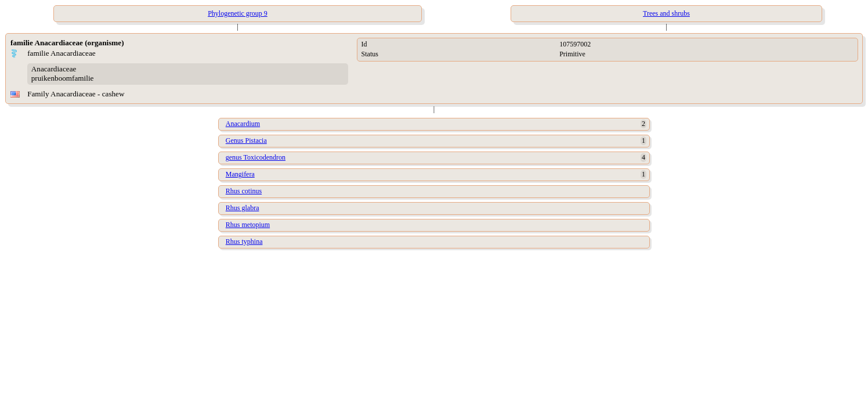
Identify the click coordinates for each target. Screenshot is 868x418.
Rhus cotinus (244, 191)
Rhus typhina (244, 242)
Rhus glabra (243, 208)
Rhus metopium (248, 225)
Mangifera (240, 174)
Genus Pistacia (246, 140)
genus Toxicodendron (256, 157)
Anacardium (243, 124)
